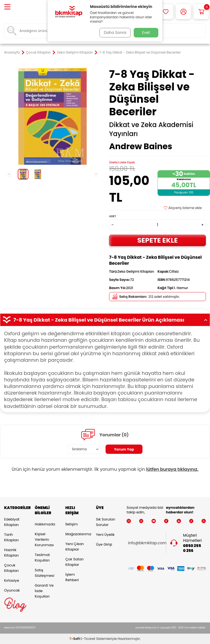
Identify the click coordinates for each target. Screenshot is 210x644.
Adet (113, 216)
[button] (9, 174)
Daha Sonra (114, 33)
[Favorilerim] (166, 12)
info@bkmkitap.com (147, 543)
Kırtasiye (12, 580)
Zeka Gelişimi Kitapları (75, 52)
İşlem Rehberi (72, 577)
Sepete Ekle (157, 240)
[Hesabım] (183, 12)
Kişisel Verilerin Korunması (44, 539)
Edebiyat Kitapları (12, 522)
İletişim (72, 524)
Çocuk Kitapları (38, 52)
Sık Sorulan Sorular (106, 522)
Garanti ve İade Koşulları (44, 591)
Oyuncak (12, 590)
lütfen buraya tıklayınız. (172, 469)
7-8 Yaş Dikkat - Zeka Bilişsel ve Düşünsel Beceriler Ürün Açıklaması (105, 320)
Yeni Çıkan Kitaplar (75, 547)
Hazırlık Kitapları (11, 553)
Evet (146, 33)
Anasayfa (12, 52)
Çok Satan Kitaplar (75, 562)
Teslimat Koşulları (42, 558)
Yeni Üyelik (105, 535)
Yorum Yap (124, 449)
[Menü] (7, 7)
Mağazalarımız (77, 534)
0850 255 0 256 (192, 548)
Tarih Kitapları (11, 537)
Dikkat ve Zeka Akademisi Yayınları (151, 129)
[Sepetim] (201, 12)
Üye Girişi (104, 544)
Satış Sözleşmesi (44, 573)
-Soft (75, 639)
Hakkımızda (45, 524)
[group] (52, 116)
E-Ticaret (88, 639)
